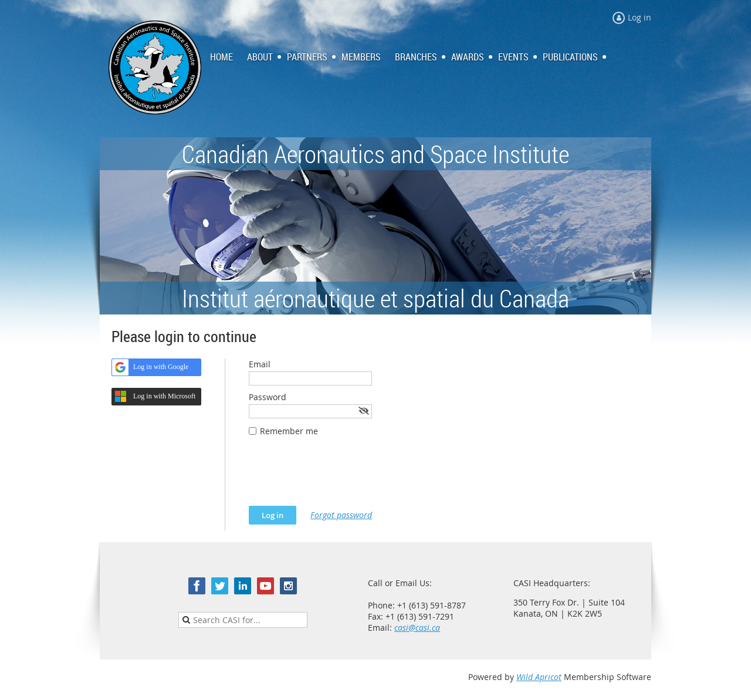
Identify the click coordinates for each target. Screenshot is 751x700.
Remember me (289, 431)
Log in (640, 17)
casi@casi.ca (417, 628)
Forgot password (341, 515)
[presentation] (338, 477)
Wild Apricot (539, 677)
